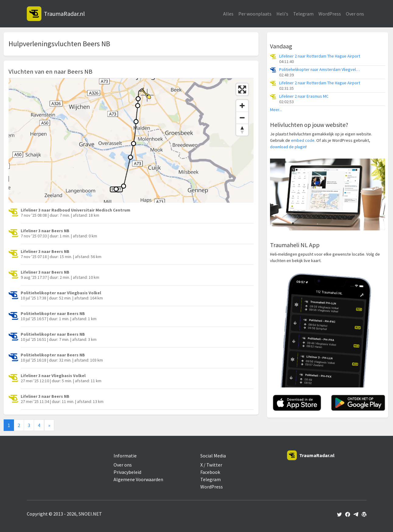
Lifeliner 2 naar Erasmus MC (304, 96)
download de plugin (288, 147)
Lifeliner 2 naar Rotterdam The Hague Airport (320, 56)
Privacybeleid (127, 472)
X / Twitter (211, 465)
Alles (228, 14)
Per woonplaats (255, 14)
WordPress (330, 14)
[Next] (49, 425)
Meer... (276, 110)
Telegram (303, 14)
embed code (303, 140)
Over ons (355, 14)
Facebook (210, 472)
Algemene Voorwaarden (138, 479)
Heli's (282, 14)
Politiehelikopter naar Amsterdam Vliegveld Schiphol (320, 70)
